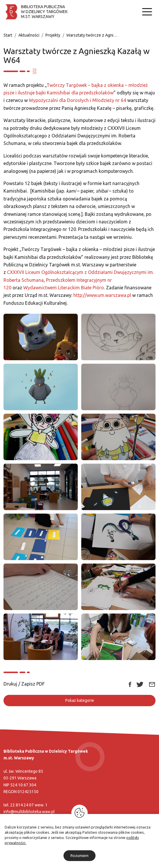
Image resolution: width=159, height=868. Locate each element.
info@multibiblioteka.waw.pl (29, 812)
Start (8, 35)
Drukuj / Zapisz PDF (24, 684)
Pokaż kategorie (80, 700)
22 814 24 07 (22, 805)
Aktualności (29, 35)
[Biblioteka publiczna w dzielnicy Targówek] (36, 12)
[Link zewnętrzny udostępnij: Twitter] (140, 684)
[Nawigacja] (147, 12)
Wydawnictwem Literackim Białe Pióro (64, 288)
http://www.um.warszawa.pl (102, 295)
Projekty (53, 35)
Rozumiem (79, 856)
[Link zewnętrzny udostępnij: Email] (152, 684)
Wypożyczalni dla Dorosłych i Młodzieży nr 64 (77, 100)
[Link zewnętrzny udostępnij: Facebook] (130, 684)
